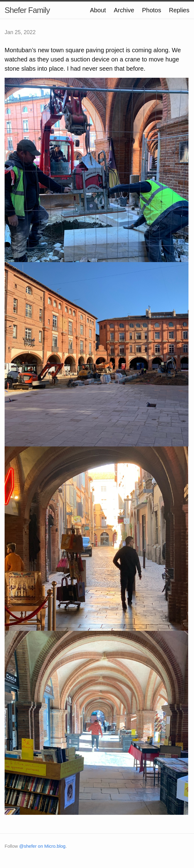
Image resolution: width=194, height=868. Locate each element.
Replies (179, 10)
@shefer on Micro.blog (42, 846)
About (98, 10)
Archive (124, 10)
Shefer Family (27, 10)
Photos (151, 10)
